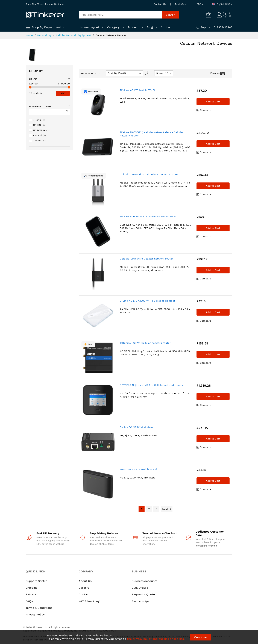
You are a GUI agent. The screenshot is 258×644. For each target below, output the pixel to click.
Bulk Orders (140, 588)
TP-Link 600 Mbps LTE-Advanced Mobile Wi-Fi (148, 216)
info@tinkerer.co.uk (206, 546)
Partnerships (140, 601)
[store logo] (45, 15)
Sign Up (228, 16)
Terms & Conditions (39, 608)
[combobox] (120, 15)
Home (30, 35)
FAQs (29, 601)
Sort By (112, 73)
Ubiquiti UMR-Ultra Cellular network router (146, 259)
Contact (84, 594)
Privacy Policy (35, 614)
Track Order (181, 4)
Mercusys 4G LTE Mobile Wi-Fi (138, 469)
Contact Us (160, 4)
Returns (31, 594)
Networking (45, 35)
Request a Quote (143, 594)
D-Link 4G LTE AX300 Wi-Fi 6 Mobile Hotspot (147, 301)
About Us (85, 581)
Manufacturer (40, 106)
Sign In (227, 13)
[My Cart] (209, 15)
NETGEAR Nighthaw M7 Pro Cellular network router (152, 385)
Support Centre (36, 581)
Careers (84, 588)
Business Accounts (144, 581)
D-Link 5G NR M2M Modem (136, 427)
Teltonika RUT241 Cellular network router (145, 343)
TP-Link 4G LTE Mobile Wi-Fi (137, 90)
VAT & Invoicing (89, 601)
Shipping (32, 588)
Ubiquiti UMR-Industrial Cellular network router (149, 174)
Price (33, 79)
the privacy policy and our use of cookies (155, 639)
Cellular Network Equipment (74, 35)
